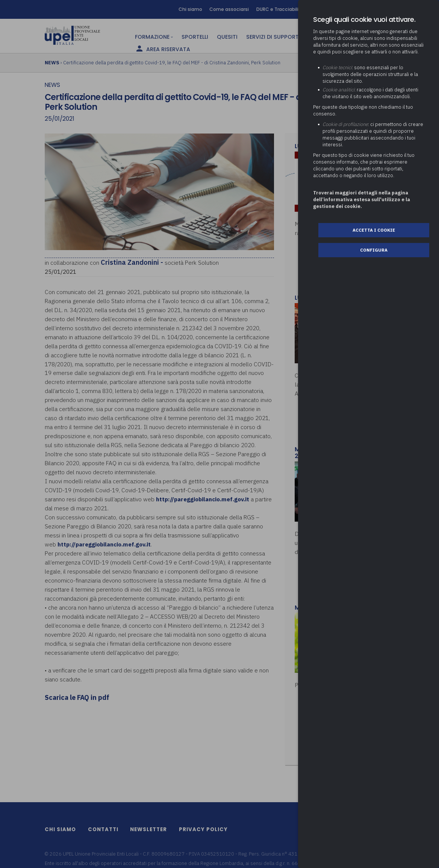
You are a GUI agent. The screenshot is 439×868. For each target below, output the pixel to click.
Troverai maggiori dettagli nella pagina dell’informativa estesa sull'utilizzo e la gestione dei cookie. (362, 200)
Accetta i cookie (374, 230)
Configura (374, 250)
